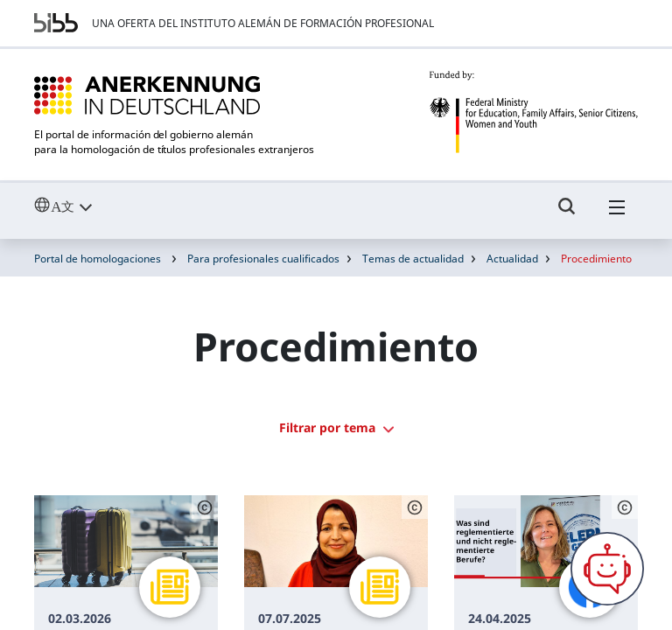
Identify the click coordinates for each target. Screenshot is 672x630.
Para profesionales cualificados (263, 259)
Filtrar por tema (336, 427)
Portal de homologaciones (98, 259)
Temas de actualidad (413, 259)
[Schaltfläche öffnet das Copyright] (205, 507)
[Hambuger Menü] (617, 214)
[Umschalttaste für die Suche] (567, 214)
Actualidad (512, 259)
